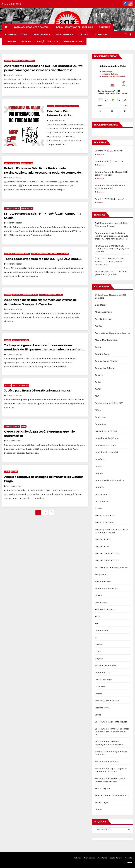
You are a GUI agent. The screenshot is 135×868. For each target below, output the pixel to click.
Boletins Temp (102, 354)
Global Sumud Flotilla (106, 588)
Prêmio (98, 694)
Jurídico (84, 34)
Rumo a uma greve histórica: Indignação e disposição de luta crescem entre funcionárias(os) (111, 236)
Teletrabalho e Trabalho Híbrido (111, 795)
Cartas (98, 382)
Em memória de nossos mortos (111, 567)
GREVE (98, 595)
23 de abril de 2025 (14, 264)
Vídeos (98, 810)
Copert (98, 466)
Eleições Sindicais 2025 (107, 560)
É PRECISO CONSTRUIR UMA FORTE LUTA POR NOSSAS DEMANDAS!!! (110, 262)
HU (96, 624)
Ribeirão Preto (102, 708)
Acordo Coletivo (16, 34)
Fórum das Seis (27, 163)
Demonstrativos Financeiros (75, 27)
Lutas (76, 106)
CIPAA (98, 410)
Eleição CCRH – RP (105, 515)
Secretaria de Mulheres (59, 254)
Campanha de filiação (106, 361)
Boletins (104, 27)
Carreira (99, 375)
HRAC (98, 617)
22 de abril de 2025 (14, 355)
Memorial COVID (74, 42)
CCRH (98, 389)
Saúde (98, 715)
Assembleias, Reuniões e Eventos (17, 254)
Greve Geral (101, 602)
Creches (99, 473)
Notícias (77, 858)
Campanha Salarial (12, 163)
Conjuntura (101, 424)
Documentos (101, 501)
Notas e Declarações (21, 340)
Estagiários (101, 574)
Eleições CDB (102, 546)
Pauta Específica (28, 61)
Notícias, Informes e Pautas (31, 27)
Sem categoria (102, 788)
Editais (98, 508)
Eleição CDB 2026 (47, 42)
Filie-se (26, 42)
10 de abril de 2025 (14, 486)
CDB (97, 396)
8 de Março (101, 305)
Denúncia (16, 61)
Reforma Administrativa (107, 701)
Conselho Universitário (107, 438)
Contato (10, 42)
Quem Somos (41, 34)
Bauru (98, 347)
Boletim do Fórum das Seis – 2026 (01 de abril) (110, 187)
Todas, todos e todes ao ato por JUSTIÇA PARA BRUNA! (43, 259)
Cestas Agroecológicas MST (109, 403)
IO (96, 638)
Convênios (102, 34)
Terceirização (102, 802)
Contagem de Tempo (106, 445)
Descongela (101, 494)
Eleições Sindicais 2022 (107, 553)
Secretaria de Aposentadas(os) (111, 722)
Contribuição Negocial (106, 452)
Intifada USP (101, 631)
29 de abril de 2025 (14, 75)
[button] (126, 34)
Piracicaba (100, 687)
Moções (8, 340)
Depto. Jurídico (116, 858)
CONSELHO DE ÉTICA (106, 431)
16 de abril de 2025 (14, 441)
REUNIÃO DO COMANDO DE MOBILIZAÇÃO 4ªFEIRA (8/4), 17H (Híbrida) (112, 249)
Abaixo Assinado (103, 312)
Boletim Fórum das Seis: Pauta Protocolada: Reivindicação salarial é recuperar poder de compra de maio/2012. (42, 173)
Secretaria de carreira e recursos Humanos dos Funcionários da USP (112, 732)
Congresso (100, 417)
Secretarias (64, 34)
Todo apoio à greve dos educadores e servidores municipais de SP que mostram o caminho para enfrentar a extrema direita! (45, 349)
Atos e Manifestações (64, 106)
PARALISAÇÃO (102, 673)
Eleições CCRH (103, 539)
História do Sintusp (105, 609)
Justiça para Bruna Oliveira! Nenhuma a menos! (38, 391)
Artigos (8, 61)
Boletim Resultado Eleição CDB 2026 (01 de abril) (111, 173)
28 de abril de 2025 (14, 223)
